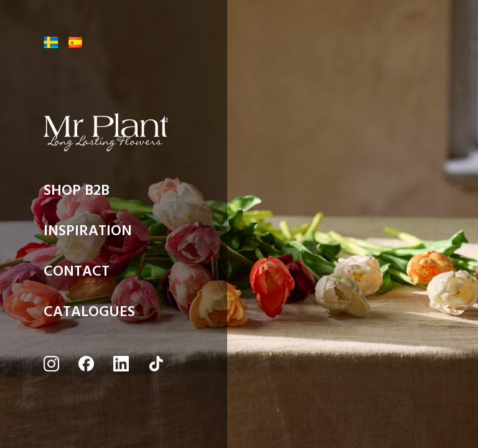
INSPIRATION (88, 234)
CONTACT (77, 274)
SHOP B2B (77, 194)
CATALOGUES (89, 315)
